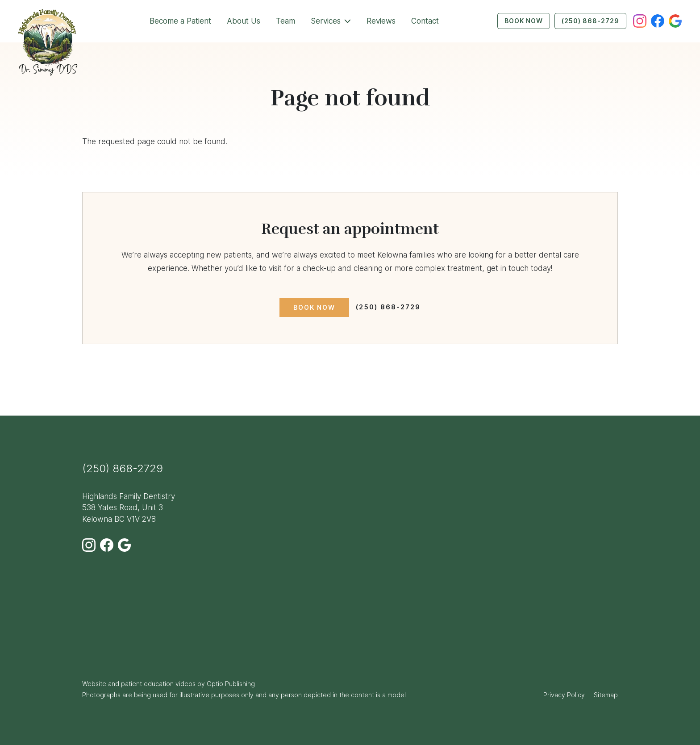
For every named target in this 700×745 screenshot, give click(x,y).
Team (285, 21)
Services (326, 21)
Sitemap (606, 695)
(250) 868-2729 (590, 21)
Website (94, 684)
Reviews (381, 21)
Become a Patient (180, 21)
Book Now (524, 21)
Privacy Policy (564, 695)
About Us (244, 21)
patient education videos (158, 684)
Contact (425, 21)
